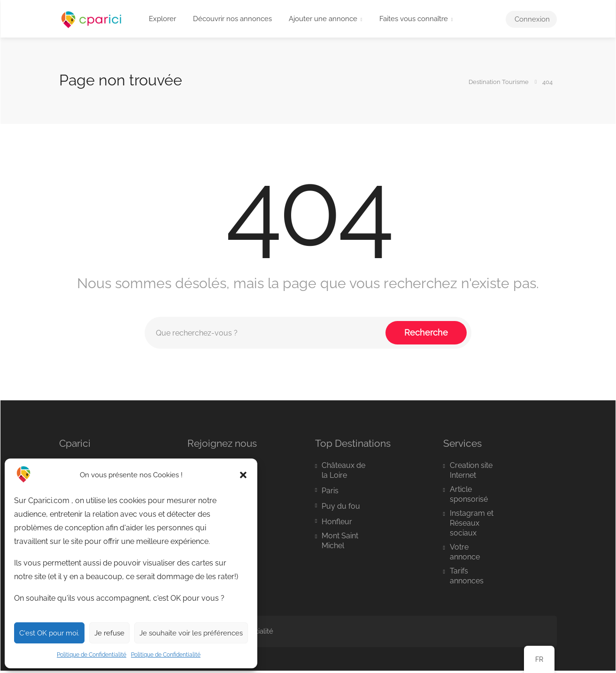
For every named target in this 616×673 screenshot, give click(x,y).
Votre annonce (465, 552)
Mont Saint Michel (340, 541)
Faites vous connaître (414, 19)
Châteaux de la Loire (343, 470)
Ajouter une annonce (323, 19)
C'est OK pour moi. (49, 633)
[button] (243, 475)
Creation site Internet (471, 470)
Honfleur (337, 522)
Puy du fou (341, 506)
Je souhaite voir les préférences (191, 633)
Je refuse (109, 633)
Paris (330, 491)
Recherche (426, 333)
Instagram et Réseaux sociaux (472, 523)
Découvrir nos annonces (232, 19)
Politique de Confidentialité (92, 655)
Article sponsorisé (469, 494)
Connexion (531, 19)
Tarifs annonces (467, 576)
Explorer (162, 19)
